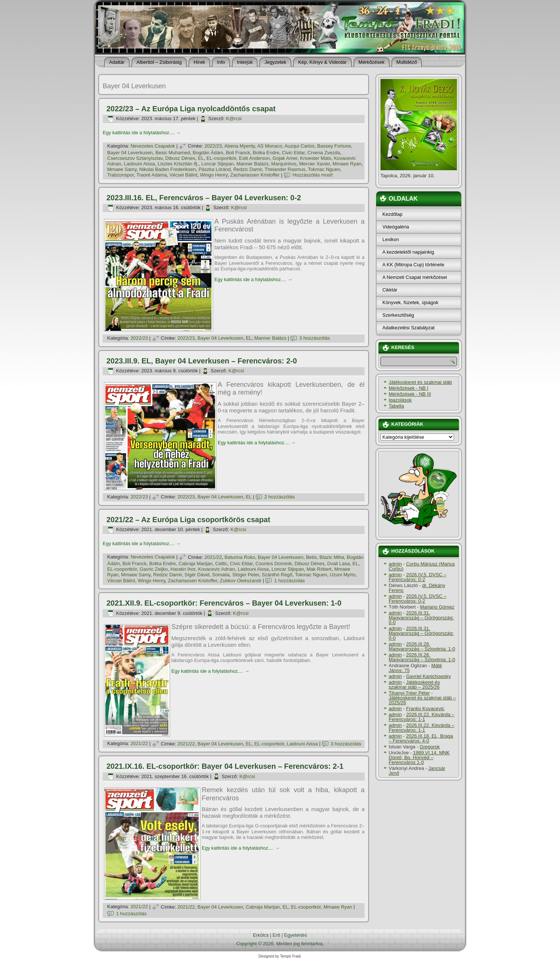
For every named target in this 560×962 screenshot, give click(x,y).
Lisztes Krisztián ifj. (178, 164)
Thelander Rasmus (285, 169)
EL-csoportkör (221, 158)
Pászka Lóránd (215, 169)
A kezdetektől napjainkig (408, 252)
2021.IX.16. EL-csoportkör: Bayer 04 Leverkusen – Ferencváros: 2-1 (225, 766)
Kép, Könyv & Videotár (322, 62)
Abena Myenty (240, 146)
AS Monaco (269, 146)
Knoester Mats (316, 158)
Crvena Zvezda (324, 153)
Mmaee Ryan (347, 164)
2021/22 (213, 557)
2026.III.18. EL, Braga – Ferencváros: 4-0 (421, 738)
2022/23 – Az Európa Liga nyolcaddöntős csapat (191, 109)
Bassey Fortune (334, 146)
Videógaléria (396, 227)
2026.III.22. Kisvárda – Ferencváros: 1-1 (421, 717)
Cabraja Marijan (195, 564)
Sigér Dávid (197, 575)
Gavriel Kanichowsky (429, 676)
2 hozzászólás (280, 497)
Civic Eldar (293, 153)
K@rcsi (234, 118)
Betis (311, 557)
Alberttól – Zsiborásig (159, 62)
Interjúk (245, 62)
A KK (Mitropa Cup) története (413, 265)
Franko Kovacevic (425, 709)
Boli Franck (238, 153)
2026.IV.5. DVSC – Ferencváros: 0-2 (418, 577)
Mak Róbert (319, 569)
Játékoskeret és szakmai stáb (420, 382)
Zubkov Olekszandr (241, 581)
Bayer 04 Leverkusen (130, 153)
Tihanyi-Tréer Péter (409, 693)
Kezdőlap (392, 214)
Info (221, 62)
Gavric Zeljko (154, 569)
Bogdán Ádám (208, 153)
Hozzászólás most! (313, 175)
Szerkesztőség (398, 315)
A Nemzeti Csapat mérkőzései (415, 277)
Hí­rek (199, 62)
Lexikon (391, 239)
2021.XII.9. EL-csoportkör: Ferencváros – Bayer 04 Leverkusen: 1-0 (224, 603)
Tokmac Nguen (324, 169)
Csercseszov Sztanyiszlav (135, 158)
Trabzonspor (121, 175)
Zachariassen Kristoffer (255, 175)
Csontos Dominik (274, 564)
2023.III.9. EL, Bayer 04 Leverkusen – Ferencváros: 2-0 (202, 361)
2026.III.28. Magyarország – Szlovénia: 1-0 (422, 646)
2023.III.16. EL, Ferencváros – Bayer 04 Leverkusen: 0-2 (204, 198)
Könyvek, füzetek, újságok (410, 302)
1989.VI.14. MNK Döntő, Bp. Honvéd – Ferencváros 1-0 (419, 757)
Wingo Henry (214, 175)
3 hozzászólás (314, 338)
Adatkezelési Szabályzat (409, 328)
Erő (276, 935)
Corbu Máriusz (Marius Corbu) (422, 566)
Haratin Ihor (183, 569)
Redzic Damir (248, 169)
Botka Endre (266, 153)
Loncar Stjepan (218, 164)
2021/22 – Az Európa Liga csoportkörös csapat (188, 520)
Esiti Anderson (254, 158)
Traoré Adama (152, 175)
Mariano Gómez (437, 607)
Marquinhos (284, 164)
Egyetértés (296, 935)
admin (395, 564)
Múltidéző (407, 62)
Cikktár (390, 290)
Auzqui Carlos (299, 146)
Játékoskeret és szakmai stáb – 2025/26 (414, 685)
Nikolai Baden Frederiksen (167, 169)
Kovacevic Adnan (217, 569)
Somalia (221, 575)
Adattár (117, 62)
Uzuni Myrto (342, 575)
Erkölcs (261, 935)
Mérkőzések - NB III (410, 394)
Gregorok (430, 747)
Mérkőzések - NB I (409, 388)
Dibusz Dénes (180, 158)
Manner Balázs (252, 164)
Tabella (396, 406)
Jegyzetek (275, 62)
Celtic (221, 564)
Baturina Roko (240, 557)
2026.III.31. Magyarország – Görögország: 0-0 (421, 618)
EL (201, 158)
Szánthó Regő (277, 575)
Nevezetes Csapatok (153, 146)
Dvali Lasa (338, 564)
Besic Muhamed (173, 153)
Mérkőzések (372, 62)
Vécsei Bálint (183, 175)
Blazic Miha (332, 557)
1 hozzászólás (289, 581)
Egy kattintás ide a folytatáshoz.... (142, 133)
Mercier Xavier (315, 164)
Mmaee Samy (122, 169)
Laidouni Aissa (139, 164)
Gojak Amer (285, 158)
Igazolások (400, 400)
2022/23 (213, 146)
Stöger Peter (246, 575)
